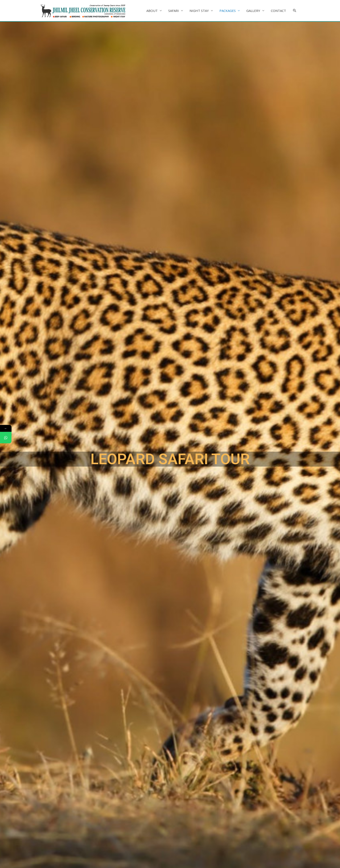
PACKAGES (228, 11)
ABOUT (152, 11)
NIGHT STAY (199, 11)
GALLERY (253, 11)
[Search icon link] (295, 11)
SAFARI (174, 11)
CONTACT (278, 11)
